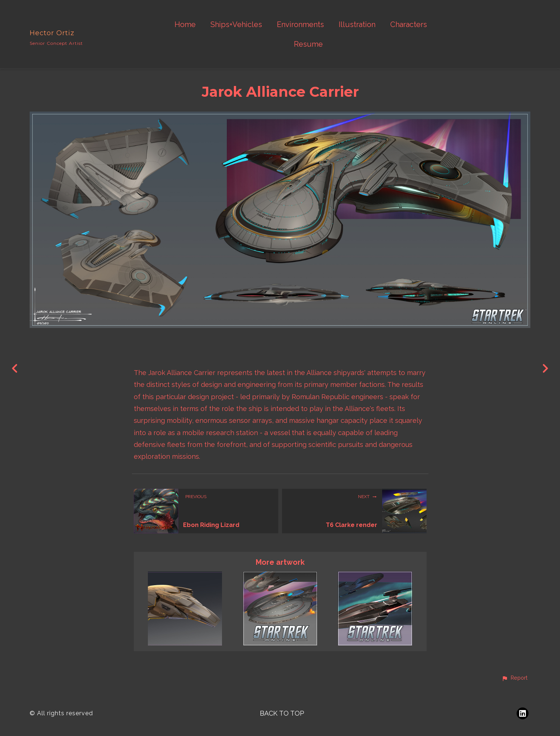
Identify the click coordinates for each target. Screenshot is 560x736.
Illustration (357, 25)
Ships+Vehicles (236, 25)
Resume (308, 44)
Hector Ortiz (52, 33)
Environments (300, 25)
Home (185, 25)
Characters (409, 25)
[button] (514, 678)
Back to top (282, 713)
